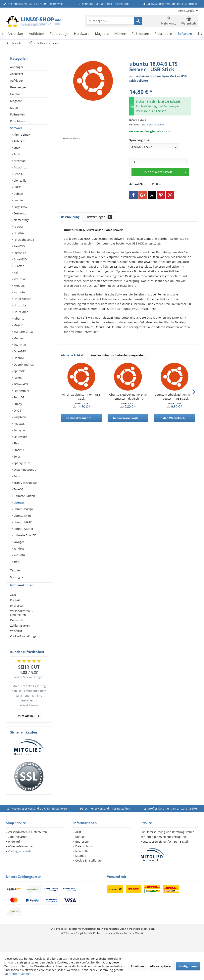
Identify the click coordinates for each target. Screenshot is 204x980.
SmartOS (19, 450)
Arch (16, 154)
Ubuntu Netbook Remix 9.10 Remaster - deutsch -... (128, 397)
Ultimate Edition (24, 496)
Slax (16, 443)
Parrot (17, 378)
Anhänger (17, 67)
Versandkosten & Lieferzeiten (21, 620)
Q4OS (17, 410)
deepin (18, 200)
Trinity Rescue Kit (25, 483)
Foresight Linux (23, 240)
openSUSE (20, 371)
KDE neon (20, 279)
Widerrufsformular (21, 853)
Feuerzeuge (18, 87)
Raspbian (19, 417)
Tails (16, 476)
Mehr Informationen (18, 974)
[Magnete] (102, 34)
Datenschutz (19, 627)
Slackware (20, 437)
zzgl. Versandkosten (153, 125)
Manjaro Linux (23, 332)
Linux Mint (20, 312)
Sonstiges (17, 577)
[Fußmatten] (140, 34)
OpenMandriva (23, 364)
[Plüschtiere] (163, 34)
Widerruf (16, 638)
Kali (16, 272)
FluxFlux (19, 233)
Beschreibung (70, 217)
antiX (17, 148)
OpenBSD (20, 351)
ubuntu (18, 502)
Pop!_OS (19, 397)
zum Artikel (29, 722)
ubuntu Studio (23, 529)
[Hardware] (82, 34)
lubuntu (19, 318)
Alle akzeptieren (161, 966)
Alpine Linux (21, 134)
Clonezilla (20, 180)
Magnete (16, 101)
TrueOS (18, 489)
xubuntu (19, 555)
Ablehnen (137, 966)
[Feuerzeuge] (59, 34)
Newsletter (83, 858)
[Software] (185, 34)
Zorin (17, 562)
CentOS (18, 174)
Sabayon (19, 430)
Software (16, 128)
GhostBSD (20, 259)
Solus (17, 456)
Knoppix (19, 286)
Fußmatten (17, 114)
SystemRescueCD (25, 470)
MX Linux (19, 345)
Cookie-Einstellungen (24, 643)
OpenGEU (20, 358)
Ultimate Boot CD (25, 535)
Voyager (18, 542)
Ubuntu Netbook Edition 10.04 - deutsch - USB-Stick (175, 397)
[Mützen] (120, 34)
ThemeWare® (135, 940)
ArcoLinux (20, 167)
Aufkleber (17, 81)
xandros (19, 548)
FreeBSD (19, 246)
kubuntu (19, 292)
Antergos (19, 141)
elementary (21, 220)
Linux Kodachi (23, 299)
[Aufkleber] (37, 34)
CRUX (17, 187)
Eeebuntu (20, 213)
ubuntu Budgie (23, 509)
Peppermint (21, 391)
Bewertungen (99, 217)
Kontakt (15, 607)
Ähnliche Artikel (72, 355)
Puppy (17, 404)
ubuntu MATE (22, 522)
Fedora (18, 226)
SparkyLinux (21, 463)
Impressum (18, 613)
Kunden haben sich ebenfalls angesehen (118, 355)
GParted (19, 266)
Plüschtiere (18, 121)
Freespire (19, 253)
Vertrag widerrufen (21, 858)
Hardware (17, 94)
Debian (18, 194)
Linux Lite (20, 305)
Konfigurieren (188, 966)
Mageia (18, 325)
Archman (19, 161)
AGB (13, 602)
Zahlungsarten (20, 633)
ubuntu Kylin (22, 516)
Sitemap (81, 863)
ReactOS (19, 424)
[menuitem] (186, 11)
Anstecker (17, 74)
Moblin (18, 338)
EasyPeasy (20, 207)
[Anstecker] (15, 34)
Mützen (15, 108)
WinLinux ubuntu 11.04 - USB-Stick (81, 397)
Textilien (16, 570)
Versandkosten (110, 936)
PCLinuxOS (20, 384)
